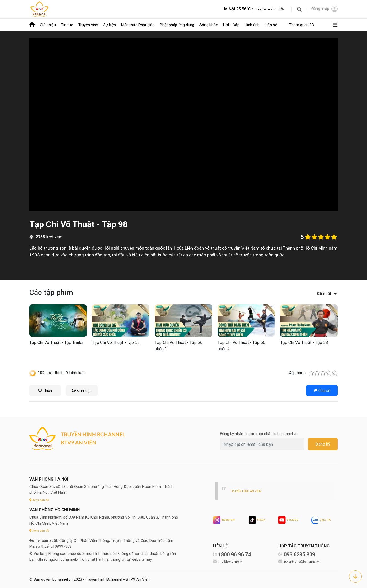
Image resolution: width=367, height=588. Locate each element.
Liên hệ (271, 25)
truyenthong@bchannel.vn (303, 561)
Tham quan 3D (302, 25)
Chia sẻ (322, 390)
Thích (45, 390)
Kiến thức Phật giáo (138, 25)
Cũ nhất (324, 293)
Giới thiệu (48, 25)
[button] (333, 329)
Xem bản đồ (40, 499)
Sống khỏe (209, 25)
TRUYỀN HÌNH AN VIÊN (247, 490)
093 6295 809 (299, 554)
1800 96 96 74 (234, 554)
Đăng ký (323, 444)
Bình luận (82, 390)
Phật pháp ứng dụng (177, 25)
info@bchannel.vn (231, 561)
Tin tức (67, 25)
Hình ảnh (252, 25)
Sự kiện (110, 25)
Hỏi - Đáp (231, 25)
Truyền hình (88, 25)
